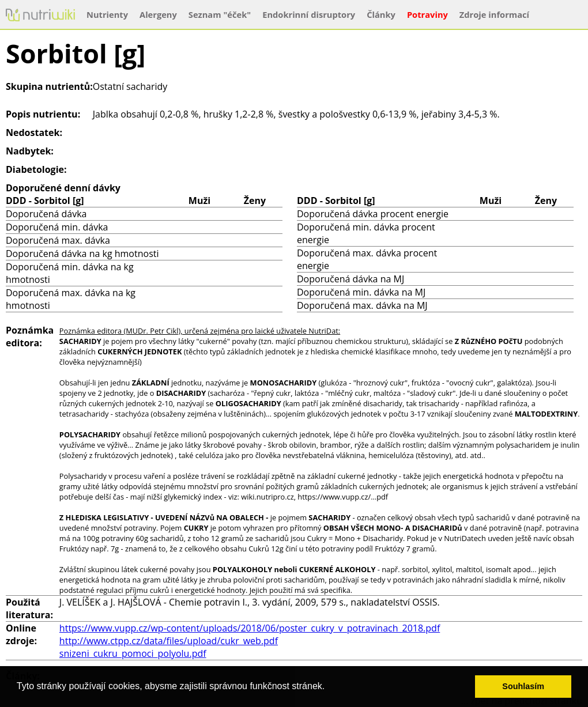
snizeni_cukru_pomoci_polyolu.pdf (133, 653)
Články (381, 14)
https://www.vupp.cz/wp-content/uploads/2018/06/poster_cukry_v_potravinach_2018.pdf (250, 628)
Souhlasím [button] (523, 686)
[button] (329, 687)
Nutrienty (107, 14)
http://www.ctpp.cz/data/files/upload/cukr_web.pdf (169, 641)
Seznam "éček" (220, 14)
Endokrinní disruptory (309, 14)
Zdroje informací (494, 14)
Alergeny (158, 14)
